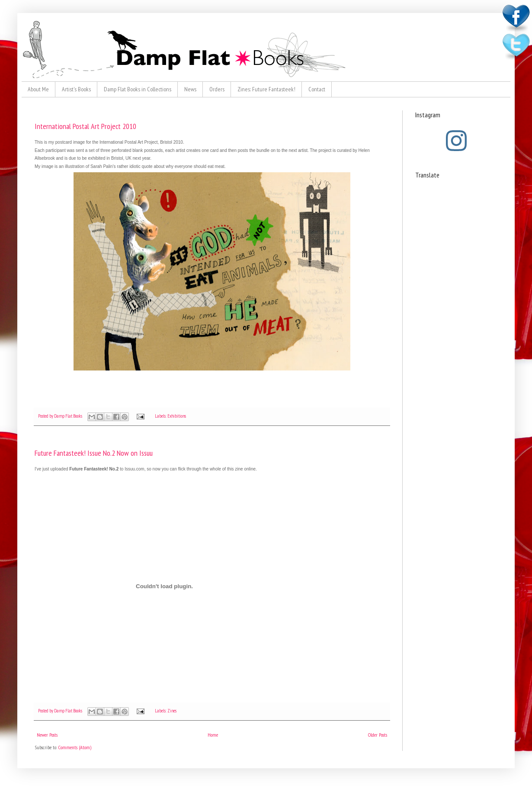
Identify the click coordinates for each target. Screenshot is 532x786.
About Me (38, 89)
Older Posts (378, 735)
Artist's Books (76, 89)
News (190, 89)
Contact (317, 89)
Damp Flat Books (69, 416)
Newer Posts (47, 735)
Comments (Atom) (75, 747)
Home (213, 735)
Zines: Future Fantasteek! (266, 89)
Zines (172, 711)
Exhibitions (177, 416)
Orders (217, 89)
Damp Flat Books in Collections (138, 89)
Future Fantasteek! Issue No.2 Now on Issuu (94, 453)
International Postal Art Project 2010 (85, 126)
